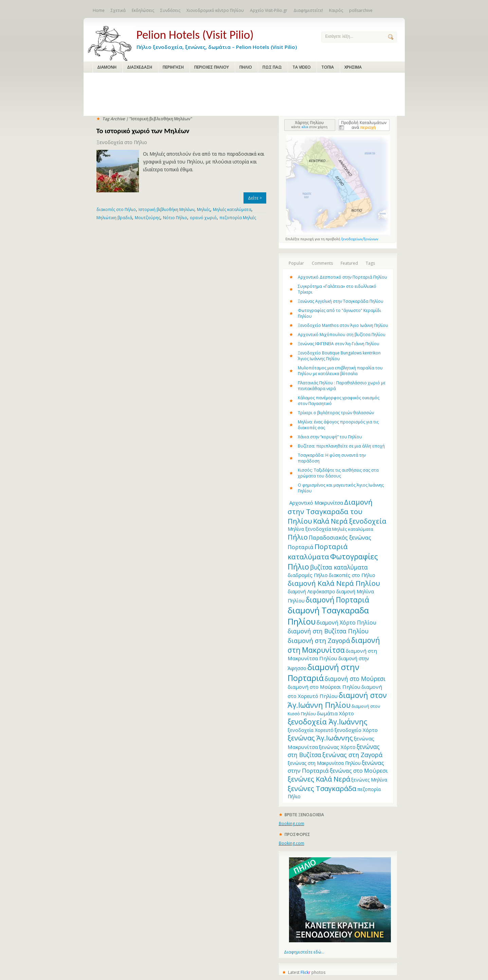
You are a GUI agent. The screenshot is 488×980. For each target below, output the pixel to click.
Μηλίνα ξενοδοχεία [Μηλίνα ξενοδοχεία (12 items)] (309, 529)
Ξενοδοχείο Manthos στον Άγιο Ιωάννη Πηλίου (343, 325)
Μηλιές (204, 209)
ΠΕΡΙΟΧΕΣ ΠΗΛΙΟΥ (212, 67)
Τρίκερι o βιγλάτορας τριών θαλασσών (336, 413)
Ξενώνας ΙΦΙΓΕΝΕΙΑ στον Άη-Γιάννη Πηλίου (339, 344)
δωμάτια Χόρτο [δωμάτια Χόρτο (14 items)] (335, 713)
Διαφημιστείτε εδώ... (304, 952)
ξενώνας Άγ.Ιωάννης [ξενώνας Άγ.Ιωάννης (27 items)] (320, 738)
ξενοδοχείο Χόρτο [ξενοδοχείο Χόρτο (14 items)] (356, 730)
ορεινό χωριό (203, 218)
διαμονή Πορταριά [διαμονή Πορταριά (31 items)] (337, 600)
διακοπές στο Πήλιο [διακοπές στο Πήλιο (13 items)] (352, 575)
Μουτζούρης (148, 218)
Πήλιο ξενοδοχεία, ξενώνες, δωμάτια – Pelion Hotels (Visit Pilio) (223, 38)
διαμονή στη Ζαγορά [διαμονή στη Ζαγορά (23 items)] (319, 640)
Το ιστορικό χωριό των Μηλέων (143, 131)
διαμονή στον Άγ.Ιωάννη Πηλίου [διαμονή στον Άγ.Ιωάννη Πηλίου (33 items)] (337, 700)
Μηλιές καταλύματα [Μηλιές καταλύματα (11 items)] (353, 529)
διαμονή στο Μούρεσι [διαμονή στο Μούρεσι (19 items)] (355, 679)
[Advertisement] (244, 95)
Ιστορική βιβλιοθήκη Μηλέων (166, 209)
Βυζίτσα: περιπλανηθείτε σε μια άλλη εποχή (341, 446)
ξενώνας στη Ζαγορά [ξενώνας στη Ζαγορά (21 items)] (352, 755)
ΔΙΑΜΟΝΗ (107, 67)
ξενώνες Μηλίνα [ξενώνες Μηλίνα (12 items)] (369, 780)
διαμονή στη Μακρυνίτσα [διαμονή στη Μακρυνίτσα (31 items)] (334, 645)
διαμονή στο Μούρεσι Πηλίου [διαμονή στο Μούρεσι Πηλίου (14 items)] (324, 687)
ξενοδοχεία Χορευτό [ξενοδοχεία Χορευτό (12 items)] (311, 730)
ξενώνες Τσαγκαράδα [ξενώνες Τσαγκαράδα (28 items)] (322, 788)
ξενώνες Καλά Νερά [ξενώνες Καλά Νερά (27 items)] (319, 779)
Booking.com (292, 824)
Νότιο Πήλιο (175, 218)
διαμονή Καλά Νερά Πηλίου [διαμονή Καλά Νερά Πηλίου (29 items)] (334, 583)
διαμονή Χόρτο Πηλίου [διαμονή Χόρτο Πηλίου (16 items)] (346, 623)
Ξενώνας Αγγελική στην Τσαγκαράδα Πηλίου (341, 301)
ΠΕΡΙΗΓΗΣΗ (173, 67)
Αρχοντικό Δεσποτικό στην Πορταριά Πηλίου (342, 277)
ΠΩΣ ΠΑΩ (272, 67)
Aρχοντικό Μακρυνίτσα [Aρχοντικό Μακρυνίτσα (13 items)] (316, 503)
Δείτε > (255, 198)
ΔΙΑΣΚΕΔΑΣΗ (140, 67)
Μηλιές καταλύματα (232, 209)
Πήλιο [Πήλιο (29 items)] (298, 537)
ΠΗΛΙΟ (246, 67)
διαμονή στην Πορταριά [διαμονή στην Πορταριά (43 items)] (323, 672)
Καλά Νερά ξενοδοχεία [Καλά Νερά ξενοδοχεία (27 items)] (350, 521)
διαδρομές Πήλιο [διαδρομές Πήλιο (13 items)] (308, 575)
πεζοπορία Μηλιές (238, 218)
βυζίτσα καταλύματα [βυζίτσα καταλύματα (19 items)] (339, 567)
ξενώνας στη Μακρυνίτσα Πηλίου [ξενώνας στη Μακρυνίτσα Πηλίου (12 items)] (324, 763)
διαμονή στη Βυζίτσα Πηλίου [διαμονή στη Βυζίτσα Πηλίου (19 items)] (328, 631)
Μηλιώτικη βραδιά (114, 218)
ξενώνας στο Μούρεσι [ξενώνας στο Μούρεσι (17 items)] (359, 771)
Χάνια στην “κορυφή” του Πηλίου (330, 437)
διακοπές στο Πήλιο (116, 209)
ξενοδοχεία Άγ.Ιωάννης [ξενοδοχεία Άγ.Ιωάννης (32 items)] (327, 722)
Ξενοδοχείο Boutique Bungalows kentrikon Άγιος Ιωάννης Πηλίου (339, 356)
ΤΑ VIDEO (302, 67)
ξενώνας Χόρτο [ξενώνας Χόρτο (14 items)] (337, 747)
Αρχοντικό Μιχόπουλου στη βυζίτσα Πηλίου (342, 335)
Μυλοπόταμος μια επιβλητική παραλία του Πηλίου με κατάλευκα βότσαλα (340, 371)
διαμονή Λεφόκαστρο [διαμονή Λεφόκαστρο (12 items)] (311, 591)
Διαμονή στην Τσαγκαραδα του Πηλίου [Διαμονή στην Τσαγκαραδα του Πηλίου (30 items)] (330, 511)
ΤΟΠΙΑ (328, 67)
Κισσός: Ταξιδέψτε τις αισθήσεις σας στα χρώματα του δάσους (338, 473)
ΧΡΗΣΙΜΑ (353, 67)
